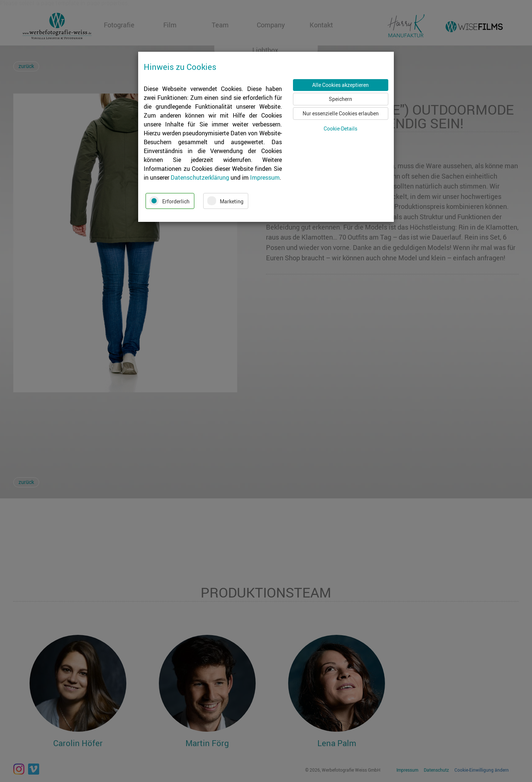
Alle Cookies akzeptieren (340, 85)
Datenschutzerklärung (200, 177)
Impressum (265, 177)
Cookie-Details (340, 129)
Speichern (340, 99)
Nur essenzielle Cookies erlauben (341, 113)
